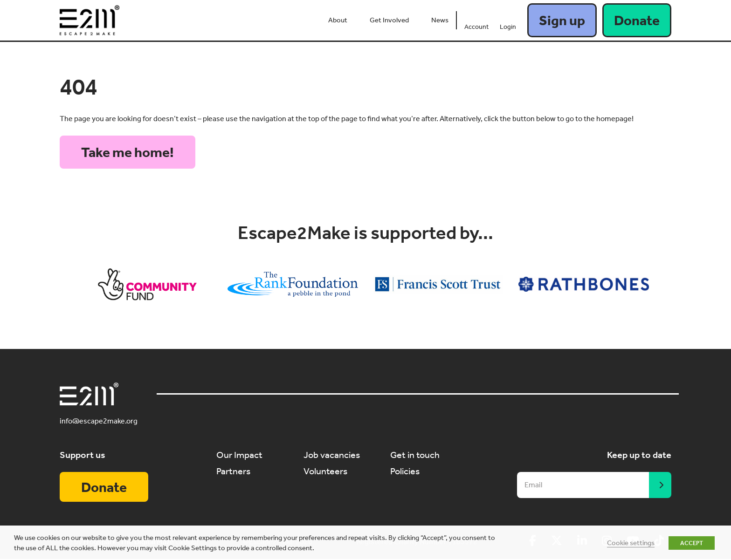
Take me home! (128, 152)
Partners (233, 471)
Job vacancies (332, 455)
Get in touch (415, 455)
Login (508, 27)
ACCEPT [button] (692, 543)
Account (476, 27)
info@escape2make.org (99, 421)
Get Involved (389, 20)
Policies (405, 471)
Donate (637, 20)
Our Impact (239, 455)
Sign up (562, 20)
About (338, 20)
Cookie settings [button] (631, 543)
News (440, 20)
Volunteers (325, 471)
